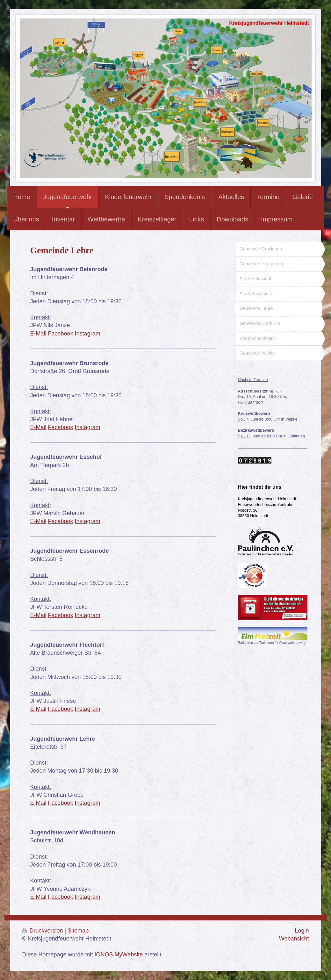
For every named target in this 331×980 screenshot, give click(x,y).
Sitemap (78, 931)
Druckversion (43, 931)
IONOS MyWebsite (119, 955)
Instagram (88, 334)
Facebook (61, 334)
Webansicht (294, 939)
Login (302, 931)
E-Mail (38, 334)
